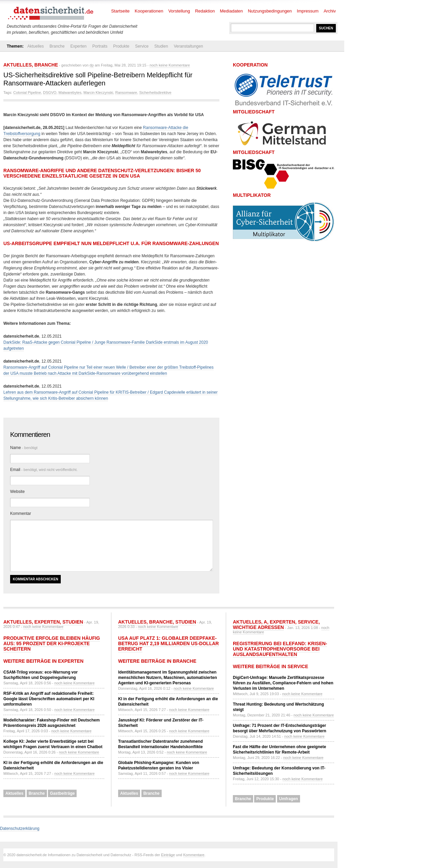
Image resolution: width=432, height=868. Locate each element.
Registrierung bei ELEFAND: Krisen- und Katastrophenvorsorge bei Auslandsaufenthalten (280, 649)
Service (142, 46)
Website (17, 492)
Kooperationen (149, 11)
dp (91, 65)
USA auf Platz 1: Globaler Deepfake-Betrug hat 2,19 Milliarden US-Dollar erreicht (168, 643)
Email (44, 470)
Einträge (168, 855)
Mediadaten (232, 11)
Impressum (308, 11)
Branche (57, 46)
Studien (161, 46)
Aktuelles (36, 46)
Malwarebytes (70, 93)
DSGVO (50, 93)
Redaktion (205, 11)
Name (24, 448)
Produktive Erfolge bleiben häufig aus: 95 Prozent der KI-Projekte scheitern (52, 643)
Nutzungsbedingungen (270, 11)
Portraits (100, 46)
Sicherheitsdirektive (155, 93)
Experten (78, 46)
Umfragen (289, 799)
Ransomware (126, 93)
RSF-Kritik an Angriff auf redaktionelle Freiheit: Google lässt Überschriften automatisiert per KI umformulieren (49, 699)
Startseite (120, 11)
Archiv (330, 11)
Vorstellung (179, 11)
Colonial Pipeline (27, 93)
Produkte (121, 46)
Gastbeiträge (62, 793)
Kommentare (194, 855)
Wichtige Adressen (258, 627)
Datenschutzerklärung (20, 828)
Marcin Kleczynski (98, 93)
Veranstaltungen (188, 46)
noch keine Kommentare (170, 65)
